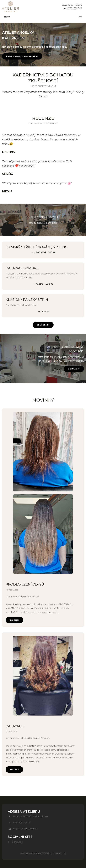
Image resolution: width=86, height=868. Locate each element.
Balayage (15, 726)
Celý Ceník (43, 325)
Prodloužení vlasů (25, 584)
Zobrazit (74, 369)
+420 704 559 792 (73, 8)
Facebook (15, 842)
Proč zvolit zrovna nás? (22, 56)
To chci (14, 620)
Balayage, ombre (22, 268)
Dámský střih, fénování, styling (37, 247)
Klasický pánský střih (27, 300)
